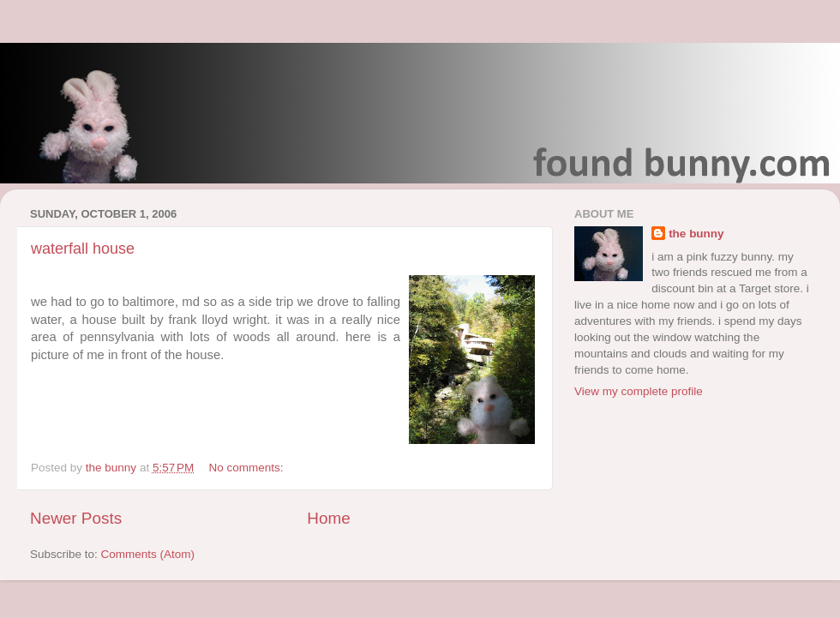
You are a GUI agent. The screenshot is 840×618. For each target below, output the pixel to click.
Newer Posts (76, 518)
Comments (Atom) (148, 554)
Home (328, 518)
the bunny (696, 234)
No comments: (248, 468)
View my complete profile (639, 391)
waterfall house (83, 249)
